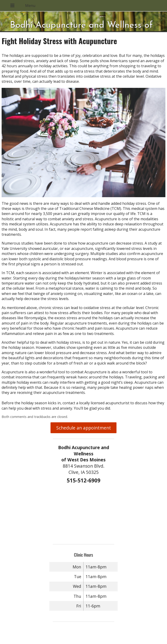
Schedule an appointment (84, 428)
